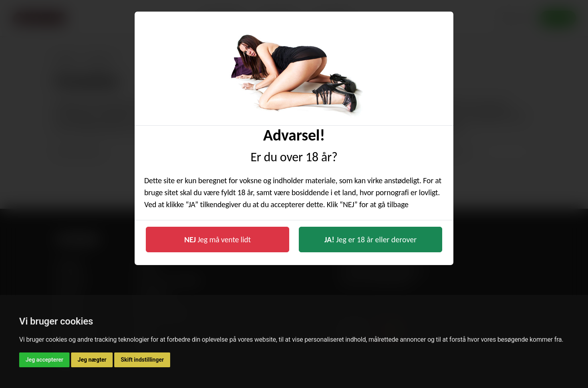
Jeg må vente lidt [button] (218, 240)
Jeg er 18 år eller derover (370, 240)
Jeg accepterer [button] (44, 360)
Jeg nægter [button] (92, 360)
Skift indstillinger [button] (142, 360)
